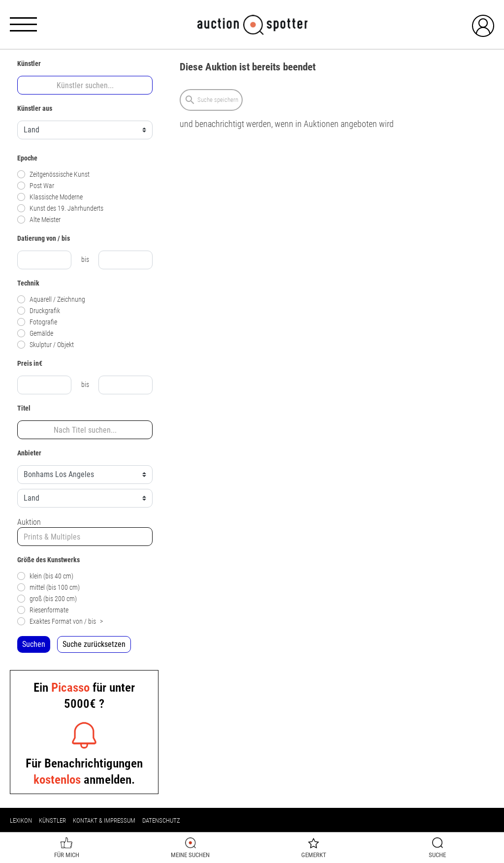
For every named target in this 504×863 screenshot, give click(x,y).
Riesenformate (43, 610)
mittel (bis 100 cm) (48, 588)
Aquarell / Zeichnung (51, 300)
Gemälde (35, 334)
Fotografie (37, 322)
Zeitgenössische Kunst (53, 175)
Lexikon (21, 820)
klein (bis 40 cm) (45, 576)
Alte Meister (39, 220)
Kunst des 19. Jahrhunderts (60, 208)
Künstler (52, 820)
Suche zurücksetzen (94, 644)
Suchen (34, 644)
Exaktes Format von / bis (60, 622)
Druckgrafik (39, 311)
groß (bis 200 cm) (47, 599)
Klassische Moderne (50, 197)
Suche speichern (211, 100)
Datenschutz (161, 820)
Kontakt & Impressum (104, 820)
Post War (36, 186)
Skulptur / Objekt (46, 345)
